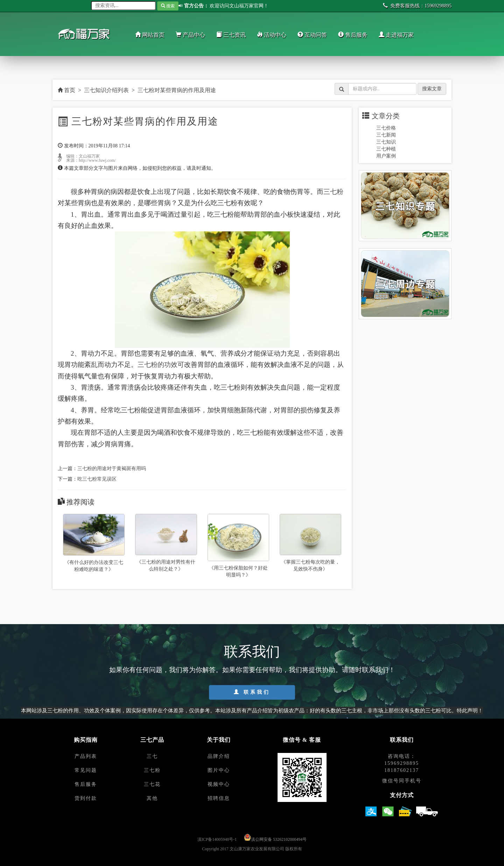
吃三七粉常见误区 (97, 479)
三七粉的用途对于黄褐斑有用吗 (112, 469)
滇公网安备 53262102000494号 (279, 839)
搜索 (168, 6)
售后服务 (353, 35)
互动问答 (312, 35)
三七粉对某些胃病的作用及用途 (177, 90)
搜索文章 (432, 89)
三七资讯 (231, 35)
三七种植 (386, 149)
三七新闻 (386, 135)
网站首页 (150, 35)
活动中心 (272, 35)
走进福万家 (396, 35)
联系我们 (252, 692)
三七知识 (386, 142)
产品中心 (190, 35)
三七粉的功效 (157, 365)
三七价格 (386, 128)
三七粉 (333, 192)
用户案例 (386, 156)
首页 (66, 90)
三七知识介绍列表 (106, 90)
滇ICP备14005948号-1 (217, 839)
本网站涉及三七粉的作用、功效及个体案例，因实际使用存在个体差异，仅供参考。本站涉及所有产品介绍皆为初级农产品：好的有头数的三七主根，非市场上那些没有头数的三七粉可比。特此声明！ (252, 710)
